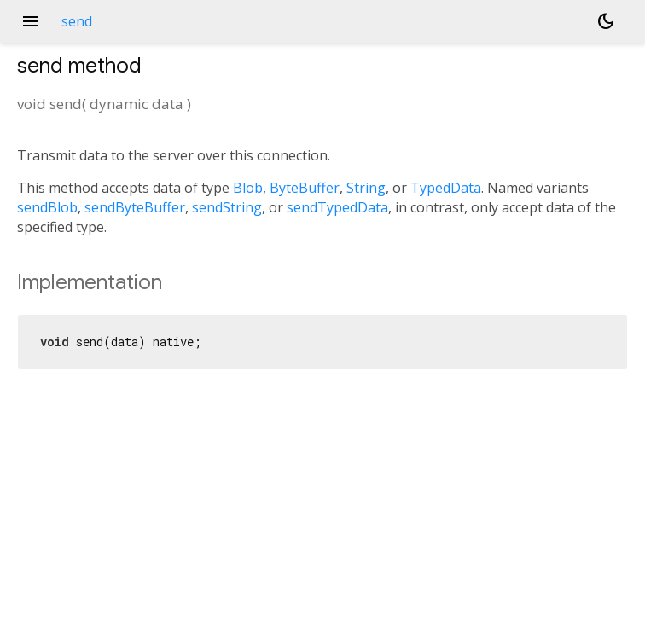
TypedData (446, 188)
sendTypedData (337, 207)
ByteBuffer (305, 188)
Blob (248, 188)
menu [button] (31, 21)
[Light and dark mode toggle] (606, 21)
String (366, 188)
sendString (227, 207)
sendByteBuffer (135, 207)
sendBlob (47, 207)
